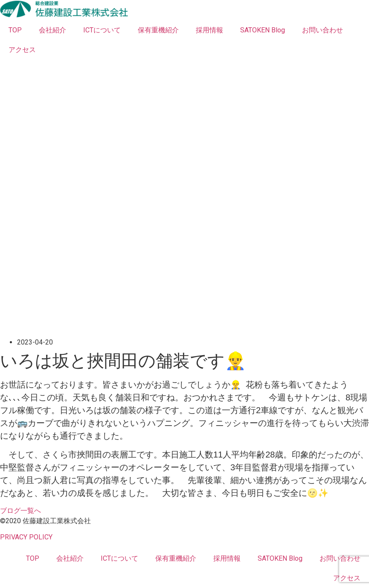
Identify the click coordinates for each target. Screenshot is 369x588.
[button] (20, 511)
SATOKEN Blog (263, 30)
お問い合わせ (323, 30)
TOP (15, 30)
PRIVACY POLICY (26, 537)
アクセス (22, 50)
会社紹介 (52, 30)
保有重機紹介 (158, 30)
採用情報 (209, 30)
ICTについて (102, 30)
